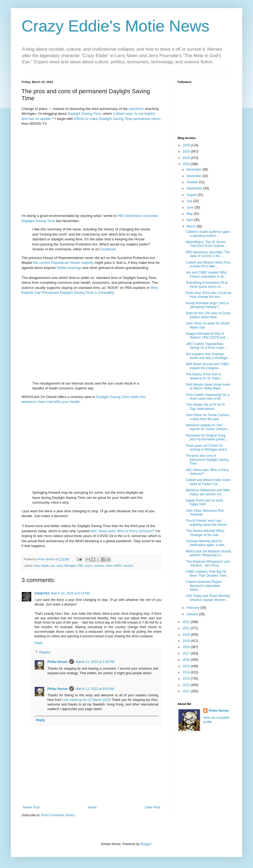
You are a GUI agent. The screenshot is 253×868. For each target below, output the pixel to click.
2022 (187, 622)
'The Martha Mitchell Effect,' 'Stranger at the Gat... (205, 533)
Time (97, 114)
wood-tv (128, 566)
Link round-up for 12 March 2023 (86, 700)
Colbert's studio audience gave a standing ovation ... (208, 234)
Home (92, 807)
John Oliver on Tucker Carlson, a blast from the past (208, 417)
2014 (187, 672)
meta (59, 566)
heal (37, 566)
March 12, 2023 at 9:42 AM (95, 689)
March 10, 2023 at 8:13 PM (70, 593)
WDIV (118, 566)
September (195, 188)
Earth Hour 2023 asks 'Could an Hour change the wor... (209, 295)
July (190, 201)
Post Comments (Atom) (58, 815)
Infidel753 (42, 593)
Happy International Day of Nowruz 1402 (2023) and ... (207, 336)
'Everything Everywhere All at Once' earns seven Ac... (207, 285)
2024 (187, 158)
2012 (187, 685)
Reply (39, 643)
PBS (81, 566)
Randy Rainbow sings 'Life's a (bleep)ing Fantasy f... (207, 305)
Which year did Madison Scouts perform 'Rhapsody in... (208, 553)
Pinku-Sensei (57, 662)
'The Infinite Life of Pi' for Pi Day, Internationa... (205, 407)
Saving (87, 114)
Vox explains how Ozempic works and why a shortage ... (208, 356)
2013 (187, 679)
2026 (187, 145)
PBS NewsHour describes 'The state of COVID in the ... (208, 254)
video (109, 566)
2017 (187, 653)
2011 (187, 691)
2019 (187, 641)
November (194, 176)
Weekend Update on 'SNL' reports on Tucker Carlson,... (208, 427)
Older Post (152, 807)
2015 (187, 666)
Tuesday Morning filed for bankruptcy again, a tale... (206, 543)
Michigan (70, 566)
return (89, 566)
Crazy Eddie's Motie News (115, 26)
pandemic (136, 109)
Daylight (74, 114)
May (190, 214)
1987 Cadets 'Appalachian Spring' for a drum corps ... (207, 346)
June (190, 208)
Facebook (108, 249)
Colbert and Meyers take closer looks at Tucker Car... (208, 482)
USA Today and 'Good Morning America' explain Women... (208, 598)
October (193, 182)
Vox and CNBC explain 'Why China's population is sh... (206, 274)
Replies (45, 652)
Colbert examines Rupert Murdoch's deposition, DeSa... (204, 586)
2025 (187, 151)
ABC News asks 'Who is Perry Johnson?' (122, 531)
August (192, 195)
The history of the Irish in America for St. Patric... (204, 376)
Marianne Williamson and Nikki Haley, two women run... (208, 492)
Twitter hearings (69, 268)
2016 (187, 660)
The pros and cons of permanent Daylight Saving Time (207, 460)
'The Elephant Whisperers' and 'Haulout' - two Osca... (208, 563)
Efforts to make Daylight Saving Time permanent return (117, 119)
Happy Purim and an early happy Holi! (204, 502)
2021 (187, 628)
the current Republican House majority (63, 263)
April (190, 220)
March (191, 226)
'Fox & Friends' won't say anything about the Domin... (208, 523)
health (45, 566)
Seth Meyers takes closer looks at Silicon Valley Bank (208, 386)
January (193, 614)
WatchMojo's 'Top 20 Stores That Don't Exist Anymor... (206, 244)
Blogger (146, 844)
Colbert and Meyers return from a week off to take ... (208, 264)
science (99, 566)
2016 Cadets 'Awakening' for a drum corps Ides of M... (208, 397)
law (53, 566)
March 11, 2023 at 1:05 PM (95, 662)
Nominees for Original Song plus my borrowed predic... (207, 437)
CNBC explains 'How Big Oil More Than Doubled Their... (207, 573)
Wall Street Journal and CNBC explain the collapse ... (208, 366)
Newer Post (31, 807)
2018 (187, 647)
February (193, 608)
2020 (187, 635)
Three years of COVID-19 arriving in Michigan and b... (208, 448)
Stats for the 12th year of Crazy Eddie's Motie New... (208, 315)
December (194, 170)
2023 (187, 164)
